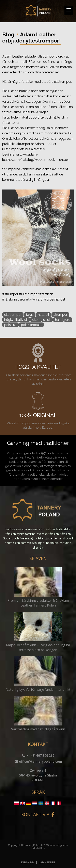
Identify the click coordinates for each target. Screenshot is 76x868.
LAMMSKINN (47, 862)
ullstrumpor (13, 315)
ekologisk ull (41, 320)
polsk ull (10, 325)
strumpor (60, 315)
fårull (30, 315)
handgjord (63, 320)
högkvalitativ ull (16, 320)
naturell (43, 315)
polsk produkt (31, 325)
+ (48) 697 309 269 (38, 756)
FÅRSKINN (28, 862)
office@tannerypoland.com (38, 761)
